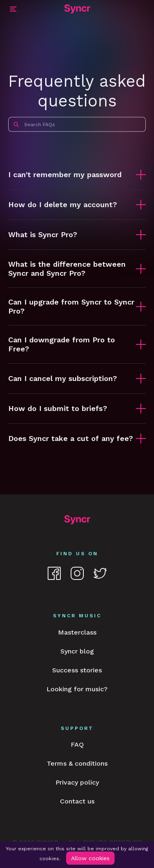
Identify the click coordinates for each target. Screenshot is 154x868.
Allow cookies (90, 858)
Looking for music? (77, 689)
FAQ (77, 744)
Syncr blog (77, 651)
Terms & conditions (77, 763)
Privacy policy (77, 782)
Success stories (77, 670)
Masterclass (77, 632)
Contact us (77, 801)
